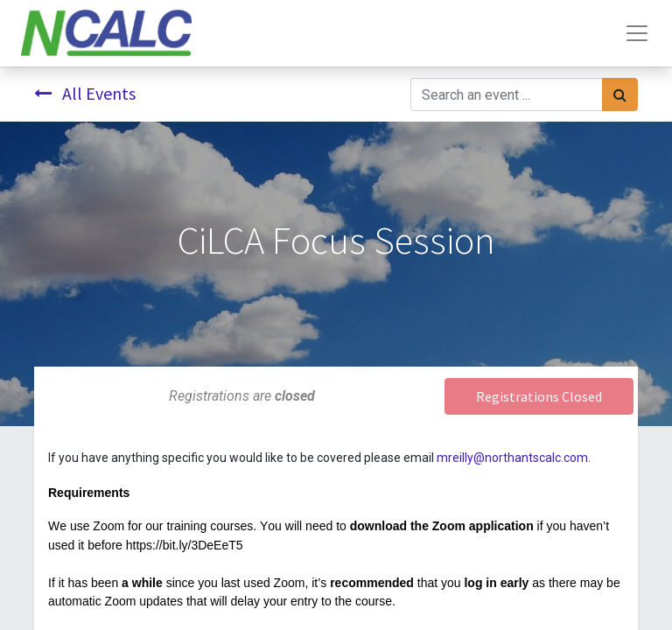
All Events (85, 93)
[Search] (620, 94)
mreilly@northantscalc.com (512, 458)
